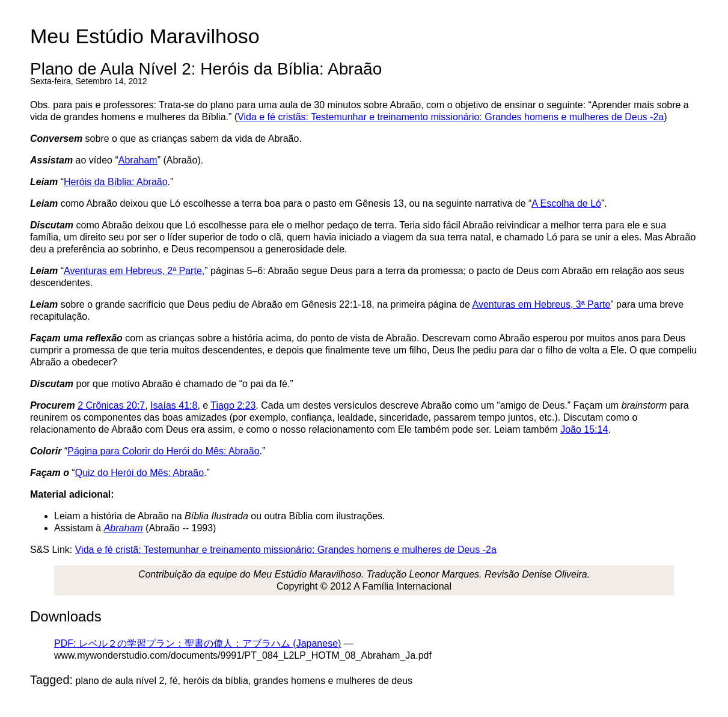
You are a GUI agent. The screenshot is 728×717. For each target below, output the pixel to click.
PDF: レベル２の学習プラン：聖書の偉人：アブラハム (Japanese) (197, 643)
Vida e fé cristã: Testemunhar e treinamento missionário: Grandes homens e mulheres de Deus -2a (286, 550)
